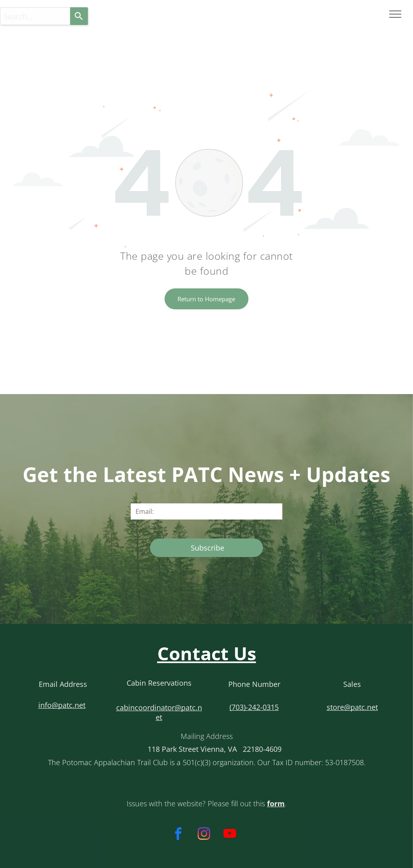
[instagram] (204, 835)
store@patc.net (352, 707)
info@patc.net (62, 705)
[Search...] (35, 16)
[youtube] (230, 835)
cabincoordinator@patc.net (159, 712)
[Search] (79, 16)
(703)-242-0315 (254, 707)
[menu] (395, 14)
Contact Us (207, 653)
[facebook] (178, 835)
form (276, 803)
